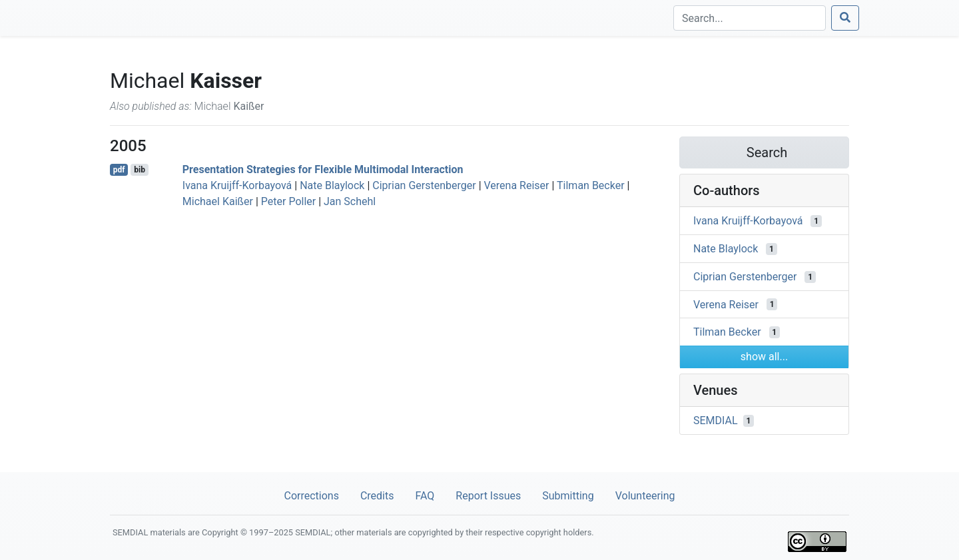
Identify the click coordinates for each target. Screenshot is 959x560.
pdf (119, 170)
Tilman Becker (591, 185)
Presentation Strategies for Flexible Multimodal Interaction (323, 169)
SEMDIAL (716, 420)
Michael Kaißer (218, 201)
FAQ (425, 496)
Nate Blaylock (332, 185)
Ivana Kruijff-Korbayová (237, 185)
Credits (377, 496)
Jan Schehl (350, 201)
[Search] (750, 18)
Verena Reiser (517, 185)
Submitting (568, 496)
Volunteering (645, 496)
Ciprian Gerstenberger (424, 185)
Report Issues (488, 496)
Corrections (311, 496)
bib (140, 170)
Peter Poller (288, 201)
